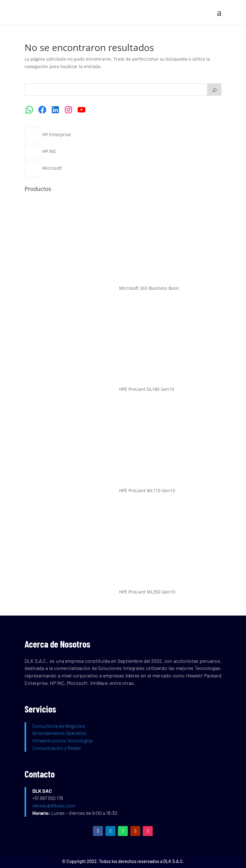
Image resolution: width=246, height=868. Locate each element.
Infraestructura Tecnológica (62, 740)
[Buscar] (214, 90)
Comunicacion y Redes (57, 748)
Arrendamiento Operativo (59, 733)
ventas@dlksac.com (54, 805)
